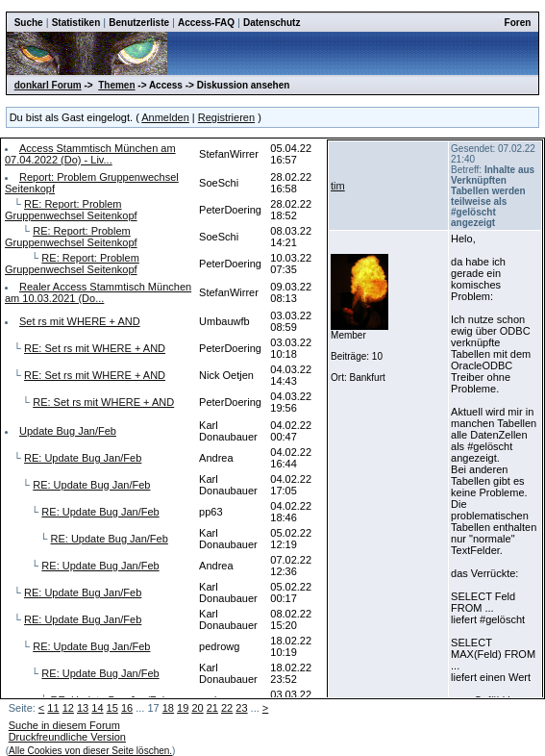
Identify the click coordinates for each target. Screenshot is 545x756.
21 (212, 708)
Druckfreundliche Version (67, 737)
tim (338, 186)
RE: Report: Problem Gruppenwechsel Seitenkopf (71, 210)
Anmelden (165, 117)
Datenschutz (272, 23)
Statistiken (76, 23)
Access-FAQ (206, 23)
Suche (29, 23)
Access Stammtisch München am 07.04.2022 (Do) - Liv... (90, 154)
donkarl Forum (48, 85)
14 (97, 708)
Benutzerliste (139, 23)
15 (112, 708)
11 (53, 708)
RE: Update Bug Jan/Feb (83, 458)
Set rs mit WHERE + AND (80, 321)
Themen (116, 85)
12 (68, 708)
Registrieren (226, 117)
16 (127, 708)
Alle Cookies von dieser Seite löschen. (90, 751)
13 (83, 708)
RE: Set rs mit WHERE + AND (95, 348)
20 (197, 708)
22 (227, 708)
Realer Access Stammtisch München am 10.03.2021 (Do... (98, 292)
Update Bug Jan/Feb (68, 431)
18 (168, 708)
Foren (518, 23)
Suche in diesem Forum (64, 725)
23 (241, 708)
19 (183, 708)
